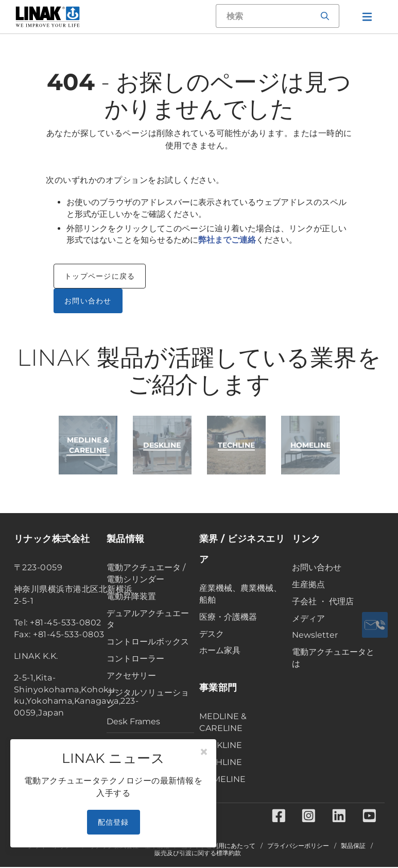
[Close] (204, 752)
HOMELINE (222, 779)
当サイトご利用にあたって (218, 847)
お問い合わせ (88, 301)
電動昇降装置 (131, 596)
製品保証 (353, 847)
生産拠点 (308, 584)
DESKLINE (221, 745)
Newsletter (315, 635)
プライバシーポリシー (298, 847)
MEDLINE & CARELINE (223, 722)
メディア (308, 618)
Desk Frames (133, 721)
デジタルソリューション (148, 699)
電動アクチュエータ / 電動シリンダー (146, 573)
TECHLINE (221, 762)
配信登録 (114, 822)
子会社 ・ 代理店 (323, 601)
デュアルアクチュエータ (148, 619)
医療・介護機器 (228, 617)
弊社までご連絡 (227, 240)
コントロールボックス (148, 642)
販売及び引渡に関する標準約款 (198, 854)
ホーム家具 (220, 650)
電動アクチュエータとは (333, 658)
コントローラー (135, 659)
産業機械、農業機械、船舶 (240, 594)
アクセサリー (131, 676)
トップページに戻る (100, 276)
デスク (212, 634)
